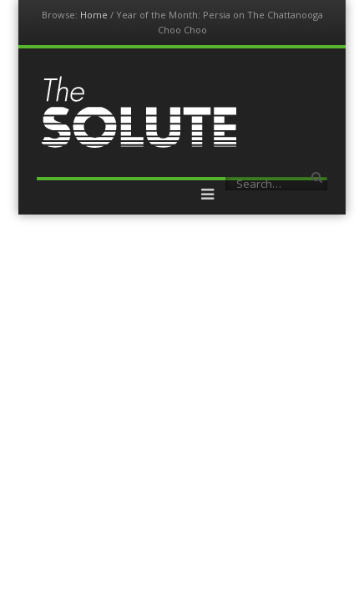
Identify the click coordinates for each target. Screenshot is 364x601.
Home (94, 15)
